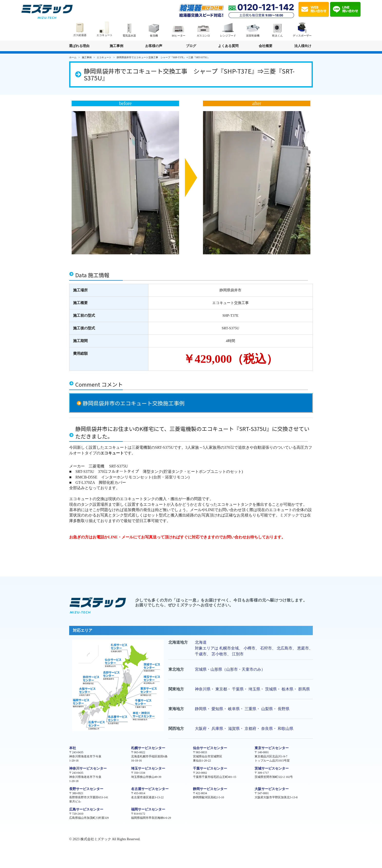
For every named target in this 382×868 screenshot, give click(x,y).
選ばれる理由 (79, 46)
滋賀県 (234, 729)
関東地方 (176, 689)
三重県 (250, 709)
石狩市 (266, 648)
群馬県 (304, 689)
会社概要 (266, 46)
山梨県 (267, 709)
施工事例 (116, 46)
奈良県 (267, 729)
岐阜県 (234, 709)
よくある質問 (228, 46)
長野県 (284, 709)
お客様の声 (154, 46)
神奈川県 (203, 689)
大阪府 (201, 729)
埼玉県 (254, 689)
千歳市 (201, 654)
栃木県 (287, 689)
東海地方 (176, 709)
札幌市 (225, 648)
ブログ (191, 46)
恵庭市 (303, 648)
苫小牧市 (219, 654)
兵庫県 (217, 729)
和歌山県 (286, 729)
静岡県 (201, 709)
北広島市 (285, 648)
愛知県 (217, 709)
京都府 (250, 729)
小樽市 (249, 648)
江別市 (238, 654)
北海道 (201, 642)
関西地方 (176, 729)
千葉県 (238, 689)
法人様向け (303, 48)
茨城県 (271, 689)
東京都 (221, 689)
